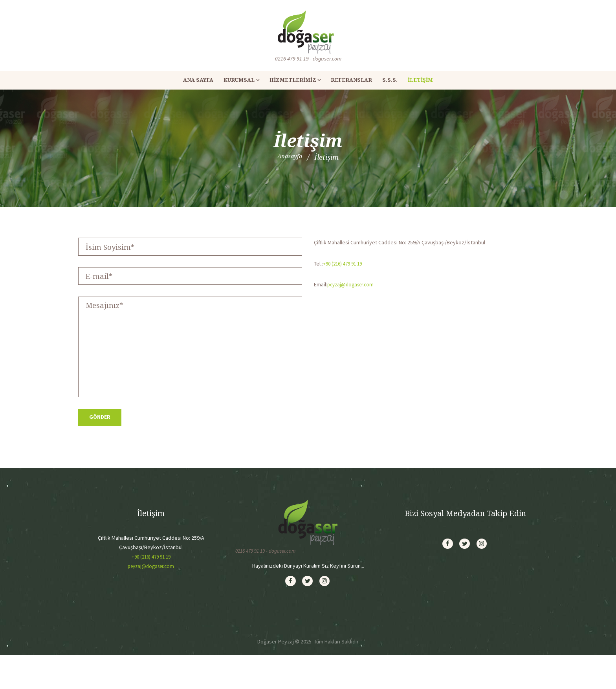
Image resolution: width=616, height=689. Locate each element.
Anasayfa (290, 157)
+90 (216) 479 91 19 (345, 264)
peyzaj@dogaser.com (353, 284)
